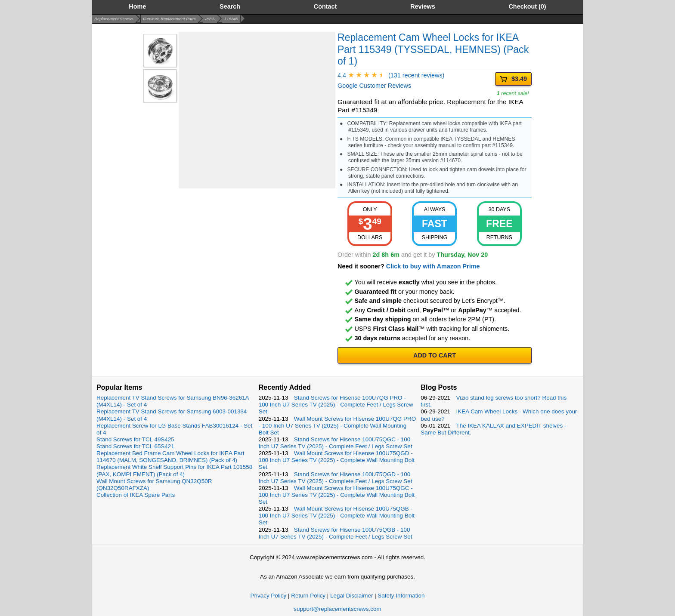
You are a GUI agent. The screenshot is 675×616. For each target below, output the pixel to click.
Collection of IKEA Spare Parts (136, 495)
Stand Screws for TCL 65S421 (135, 446)
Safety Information (401, 596)
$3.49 (513, 79)
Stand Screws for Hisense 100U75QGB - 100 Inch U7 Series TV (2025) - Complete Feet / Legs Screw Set (336, 533)
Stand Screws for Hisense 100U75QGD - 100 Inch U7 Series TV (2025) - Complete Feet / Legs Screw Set (336, 478)
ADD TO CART (435, 355)
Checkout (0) (527, 6)
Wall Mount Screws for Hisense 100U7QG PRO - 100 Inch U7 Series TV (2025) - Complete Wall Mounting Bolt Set (337, 426)
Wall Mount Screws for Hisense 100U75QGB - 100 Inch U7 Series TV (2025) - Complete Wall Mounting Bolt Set (337, 516)
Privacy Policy (269, 596)
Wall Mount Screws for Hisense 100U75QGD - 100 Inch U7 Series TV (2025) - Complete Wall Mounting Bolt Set (337, 460)
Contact (325, 6)
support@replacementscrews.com (337, 609)
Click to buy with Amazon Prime (433, 266)
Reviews (423, 6)
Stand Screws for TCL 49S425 (135, 439)
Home (137, 6)
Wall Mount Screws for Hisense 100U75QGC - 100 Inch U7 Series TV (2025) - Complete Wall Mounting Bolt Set (337, 495)
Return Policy (308, 596)
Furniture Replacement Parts (169, 19)
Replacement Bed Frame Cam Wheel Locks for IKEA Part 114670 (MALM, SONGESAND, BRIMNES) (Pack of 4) (170, 457)
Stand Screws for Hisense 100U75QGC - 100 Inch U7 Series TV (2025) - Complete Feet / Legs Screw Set (336, 443)
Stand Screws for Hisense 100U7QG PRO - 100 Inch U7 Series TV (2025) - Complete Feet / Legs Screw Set (336, 405)
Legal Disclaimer (351, 596)
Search (230, 6)
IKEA (210, 19)
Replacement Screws (114, 19)
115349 (231, 19)
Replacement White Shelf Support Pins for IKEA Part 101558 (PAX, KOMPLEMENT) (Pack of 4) (174, 470)
